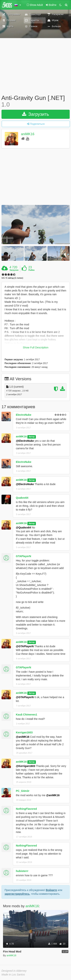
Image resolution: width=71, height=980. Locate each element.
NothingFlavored (26, 809)
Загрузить (35, 114)
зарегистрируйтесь (17, 894)
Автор (32, 437)
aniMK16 (28, 134)
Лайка (31, 270)
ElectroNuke (24, 415)
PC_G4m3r (23, 791)
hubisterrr (22, 871)
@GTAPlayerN (25, 646)
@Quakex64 (23, 528)
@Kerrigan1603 (25, 766)
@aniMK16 (23, 737)
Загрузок (14, 270)
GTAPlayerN (24, 556)
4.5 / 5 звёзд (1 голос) (12, 278)
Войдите (51, 890)
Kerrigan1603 (24, 732)
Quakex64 (22, 498)
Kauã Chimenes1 (27, 715)
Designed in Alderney (14, 971)
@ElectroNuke (25, 441)
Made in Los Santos (13, 975)
